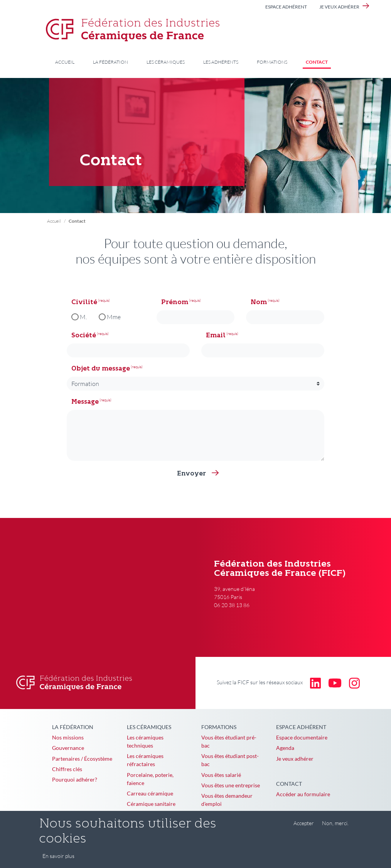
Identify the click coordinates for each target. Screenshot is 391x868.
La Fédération (110, 62)
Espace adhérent (286, 7)
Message (85, 402)
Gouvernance (68, 748)
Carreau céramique (150, 793)
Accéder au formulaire (303, 794)
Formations (272, 62)
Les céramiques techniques (145, 741)
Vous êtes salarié (221, 775)
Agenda (285, 748)
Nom (259, 303)
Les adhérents (221, 62)
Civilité (84, 303)
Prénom (175, 303)
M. (83, 317)
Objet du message (101, 369)
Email (216, 336)
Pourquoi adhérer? (75, 779)
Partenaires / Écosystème (82, 759)
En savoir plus (58, 856)
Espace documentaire (302, 737)
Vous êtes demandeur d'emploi (227, 800)
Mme (114, 317)
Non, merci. (335, 823)
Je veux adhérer (339, 7)
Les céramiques (166, 62)
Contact (317, 62)
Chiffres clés (67, 769)
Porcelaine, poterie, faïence (150, 779)
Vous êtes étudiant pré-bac (229, 741)
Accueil (65, 62)
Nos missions (68, 737)
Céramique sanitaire (151, 804)
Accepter (304, 823)
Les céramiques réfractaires (145, 760)
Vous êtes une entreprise (231, 785)
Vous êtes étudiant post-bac (230, 760)
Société (84, 336)
